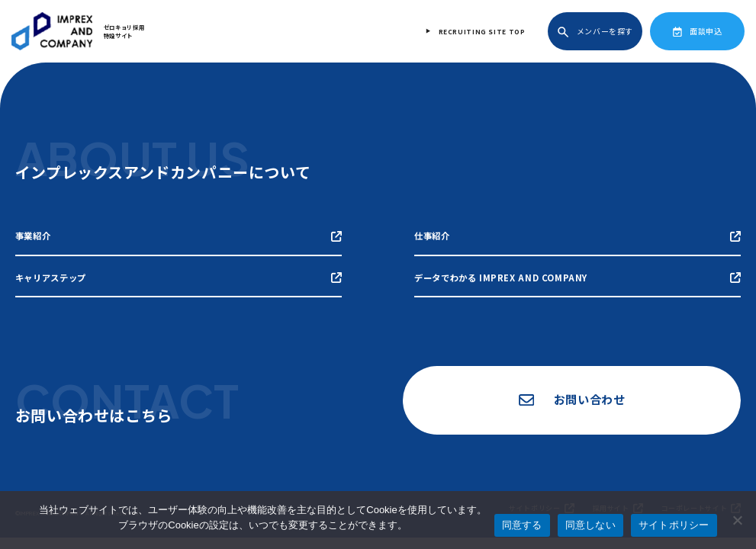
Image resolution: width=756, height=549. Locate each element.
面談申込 (697, 31)
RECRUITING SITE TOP (483, 31)
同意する (522, 525)
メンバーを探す (595, 32)
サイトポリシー (674, 525)
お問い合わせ (570, 400)
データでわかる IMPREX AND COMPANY (577, 277)
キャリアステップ (179, 277)
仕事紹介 (577, 236)
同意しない (590, 525)
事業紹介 (179, 236)
